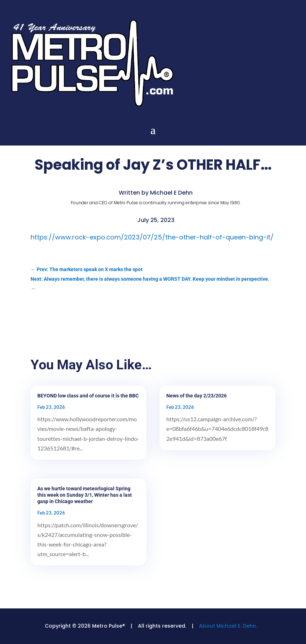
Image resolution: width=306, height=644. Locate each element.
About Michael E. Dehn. (228, 626)
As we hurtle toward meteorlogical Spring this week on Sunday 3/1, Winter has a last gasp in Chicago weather (85, 495)
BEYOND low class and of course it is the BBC (88, 396)
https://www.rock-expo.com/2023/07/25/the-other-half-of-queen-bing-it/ (152, 237)
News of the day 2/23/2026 (197, 396)
